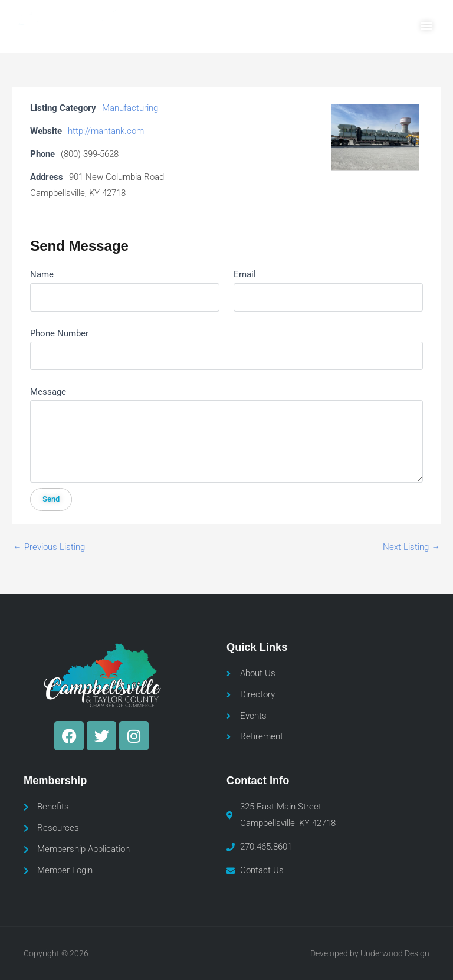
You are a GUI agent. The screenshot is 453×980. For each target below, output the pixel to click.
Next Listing (411, 547)
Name (42, 274)
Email (245, 274)
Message (48, 392)
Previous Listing (49, 547)
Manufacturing (130, 108)
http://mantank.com (106, 131)
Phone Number (59, 333)
